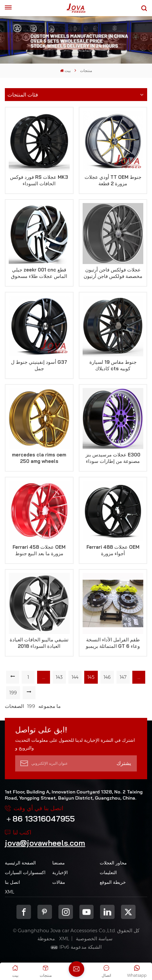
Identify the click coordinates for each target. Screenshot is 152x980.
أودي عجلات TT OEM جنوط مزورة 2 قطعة (113, 180)
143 (59, 677)
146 (107, 677)
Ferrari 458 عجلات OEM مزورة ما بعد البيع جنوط (39, 550)
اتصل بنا (12, 882)
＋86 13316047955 (40, 819)
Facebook (24, 912)
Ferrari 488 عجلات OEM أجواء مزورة (113, 550)
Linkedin (107, 912)
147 (123, 677)
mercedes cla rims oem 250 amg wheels (39, 458)
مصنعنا (59, 863)
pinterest (45, 912)
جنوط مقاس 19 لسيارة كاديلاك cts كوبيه (113, 365)
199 (13, 693)
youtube (87, 912)
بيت (65, 71)
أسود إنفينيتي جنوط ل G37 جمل (39, 365)
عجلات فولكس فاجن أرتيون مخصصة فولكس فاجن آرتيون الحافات (113, 273)
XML (10, 892)
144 (75, 677)
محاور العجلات (113, 863)
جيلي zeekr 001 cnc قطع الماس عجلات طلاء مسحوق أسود (39, 273)
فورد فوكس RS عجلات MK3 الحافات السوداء (39, 180)
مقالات (59, 882)
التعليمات (108, 873)
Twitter (128, 912)
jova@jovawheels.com (45, 843)
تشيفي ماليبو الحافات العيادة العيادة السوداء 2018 (39, 643)
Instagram (66, 912)
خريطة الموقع (113, 882)
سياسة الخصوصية (94, 939)
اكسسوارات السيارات (25, 873)
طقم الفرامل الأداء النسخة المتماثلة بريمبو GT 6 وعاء (113, 643)
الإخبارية (60, 873)
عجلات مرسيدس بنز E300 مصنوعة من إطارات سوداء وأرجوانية (113, 458)
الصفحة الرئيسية (20, 863)
